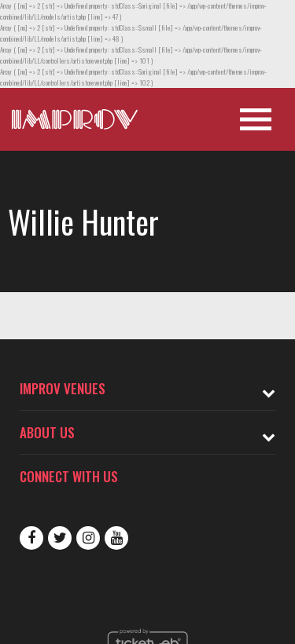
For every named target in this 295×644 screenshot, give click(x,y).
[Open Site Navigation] (256, 119)
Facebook (31, 538)
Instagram (88, 538)
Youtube (116, 538)
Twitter (60, 538)
